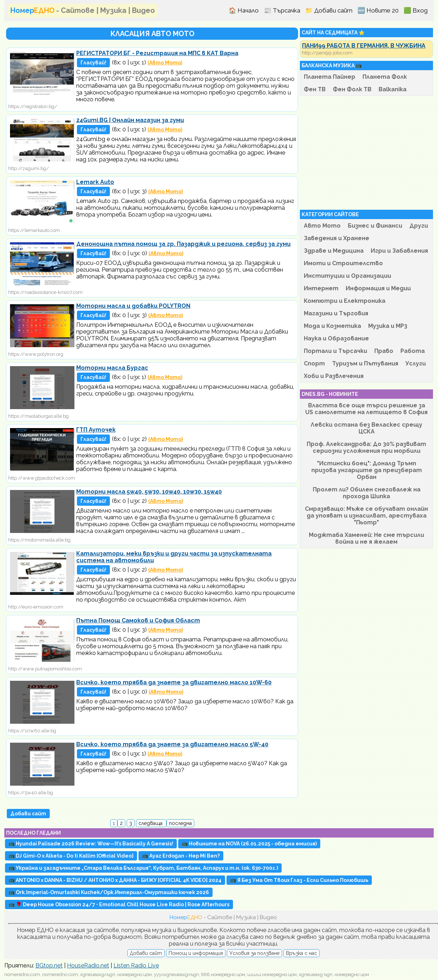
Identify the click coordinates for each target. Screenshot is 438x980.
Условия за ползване (254, 953)
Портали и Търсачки (335, 351)
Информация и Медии (378, 288)
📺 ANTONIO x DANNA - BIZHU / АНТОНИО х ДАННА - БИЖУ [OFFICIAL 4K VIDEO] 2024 (115, 880)
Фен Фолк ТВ (352, 89)
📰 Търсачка (282, 10)
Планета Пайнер (330, 77)
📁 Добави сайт (329, 10)
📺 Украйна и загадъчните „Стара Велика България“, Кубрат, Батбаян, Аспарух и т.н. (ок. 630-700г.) (143, 868)
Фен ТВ (315, 89)
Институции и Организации (347, 276)
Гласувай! (93, 63)
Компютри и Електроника (345, 301)
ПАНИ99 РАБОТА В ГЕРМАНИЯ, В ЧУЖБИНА (364, 46)
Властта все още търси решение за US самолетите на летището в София (366, 409)
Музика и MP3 (388, 326)
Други (419, 226)
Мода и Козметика (332, 326)
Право (384, 351)
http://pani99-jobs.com (327, 53)
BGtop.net (49, 966)
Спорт (314, 363)
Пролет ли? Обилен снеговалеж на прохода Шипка (367, 493)
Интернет (321, 288)
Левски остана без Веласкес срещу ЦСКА (366, 428)
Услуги (416, 363)
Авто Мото (322, 226)
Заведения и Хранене (337, 238)
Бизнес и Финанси (375, 226)
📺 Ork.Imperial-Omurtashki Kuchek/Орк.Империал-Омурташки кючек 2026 (109, 892)
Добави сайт (28, 814)
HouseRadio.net (88, 966)
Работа (413, 351)
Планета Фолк (385, 77)
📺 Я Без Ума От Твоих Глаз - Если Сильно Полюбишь (299, 880)
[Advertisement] (366, 153)
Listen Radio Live (136, 966)
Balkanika (393, 89)
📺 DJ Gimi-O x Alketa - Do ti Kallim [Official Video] (71, 856)
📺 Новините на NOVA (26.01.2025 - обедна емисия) (249, 844)
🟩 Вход (416, 10)
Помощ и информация (196, 953)
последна (180, 823)
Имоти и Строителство (343, 263)
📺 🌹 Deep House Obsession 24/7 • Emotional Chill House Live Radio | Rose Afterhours (119, 904)
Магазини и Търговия (336, 313)
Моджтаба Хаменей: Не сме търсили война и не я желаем (366, 538)
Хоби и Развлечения (334, 376)
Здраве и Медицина (334, 251)
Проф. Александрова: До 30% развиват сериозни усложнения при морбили (366, 447)
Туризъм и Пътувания (365, 363)
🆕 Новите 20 (378, 10)
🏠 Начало (244, 10)
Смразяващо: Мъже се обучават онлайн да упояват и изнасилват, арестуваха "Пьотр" (366, 516)
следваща (151, 823)
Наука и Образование (336, 338)
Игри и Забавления (399, 251)
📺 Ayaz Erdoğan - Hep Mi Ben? (181, 856)
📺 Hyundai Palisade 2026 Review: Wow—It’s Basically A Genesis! (91, 844)
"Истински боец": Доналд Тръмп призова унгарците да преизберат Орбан (367, 470)
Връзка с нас (301, 953)
